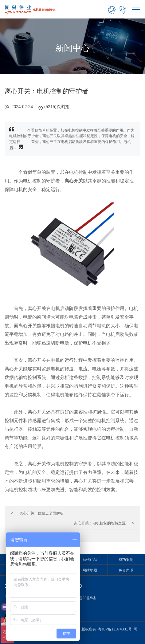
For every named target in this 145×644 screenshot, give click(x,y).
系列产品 (90, 560)
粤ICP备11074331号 (115, 629)
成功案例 (126, 560)
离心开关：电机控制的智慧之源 (104, 523)
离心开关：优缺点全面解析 (37, 513)
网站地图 (90, 570)
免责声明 (126, 570)
